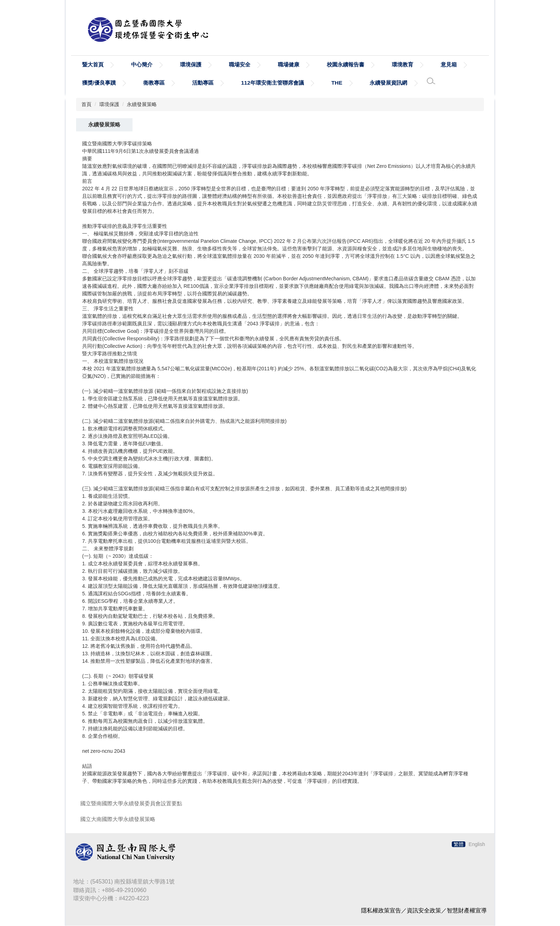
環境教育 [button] (402, 65)
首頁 (86, 105)
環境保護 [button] (191, 65)
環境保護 (109, 105)
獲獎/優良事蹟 (99, 83)
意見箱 (449, 65)
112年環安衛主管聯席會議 (272, 83)
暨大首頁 (93, 65)
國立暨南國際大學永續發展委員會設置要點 (131, 804)
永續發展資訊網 (388, 83)
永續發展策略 (142, 105)
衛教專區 (154, 83)
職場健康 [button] (289, 65)
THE (337, 83)
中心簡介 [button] (142, 65)
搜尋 (479, 34)
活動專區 (203, 83)
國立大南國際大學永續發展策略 (118, 819)
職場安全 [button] (240, 65)
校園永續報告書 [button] (346, 65)
